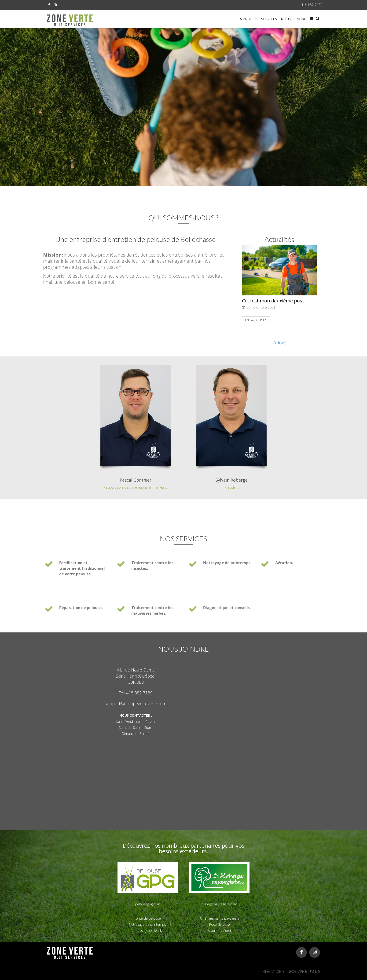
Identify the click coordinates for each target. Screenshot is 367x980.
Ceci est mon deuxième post (273, 301)
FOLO (315, 971)
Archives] (280, 343)
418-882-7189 (312, 5)
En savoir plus (256, 320)
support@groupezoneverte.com (136, 704)
